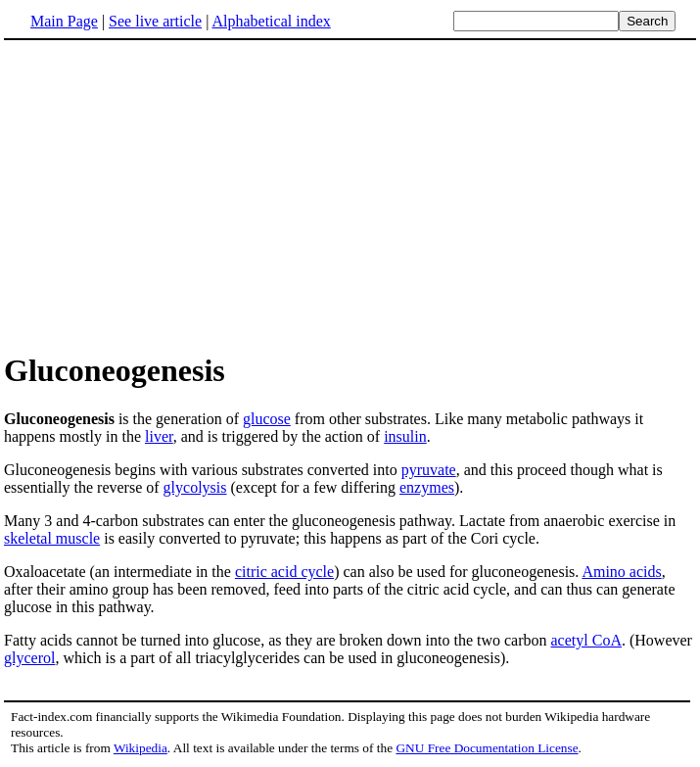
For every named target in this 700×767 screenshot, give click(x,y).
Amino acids (621, 572)
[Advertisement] (350, 195)
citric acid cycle (284, 572)
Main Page (64, 21)
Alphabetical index (271, 21)
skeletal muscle (52, 538)
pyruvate (429, 470)
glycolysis (195, 487)
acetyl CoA (586, 640)
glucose (267, 419)
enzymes (427, 487)
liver (159, 436)
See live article (155, 21)
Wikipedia (140, 748)
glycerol (29, 658)
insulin (405, 436)
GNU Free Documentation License (487, 748)
